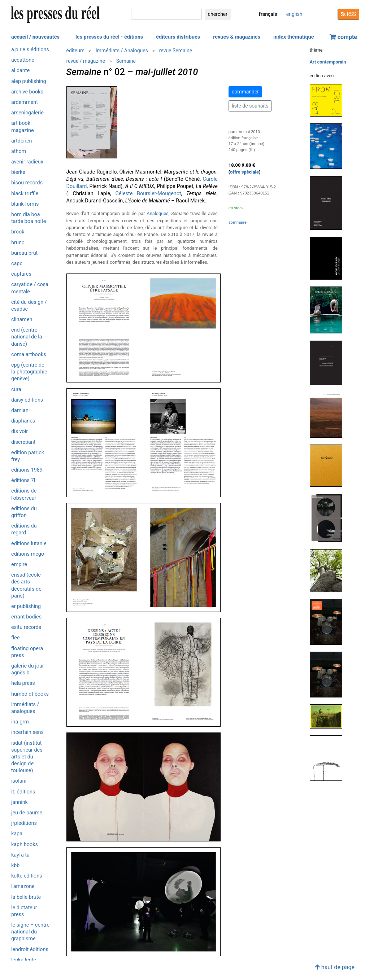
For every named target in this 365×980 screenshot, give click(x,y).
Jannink (19, 802)
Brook (18, 232)
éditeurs (75, 51)
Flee (15, 638)
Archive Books (27, 92)
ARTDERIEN (21, 141)
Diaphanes (23, 421)
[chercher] (166, 14)
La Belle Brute (26, 897)
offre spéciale (244, 172)
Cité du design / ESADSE (29, 306)
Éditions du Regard (24, 529)
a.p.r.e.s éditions (30, 50)
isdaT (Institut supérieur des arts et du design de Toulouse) (27, 757)
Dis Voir (19, 431)
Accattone (23, 60)
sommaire (238, 222)
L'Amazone (23, 886)
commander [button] (245, 92)
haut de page (335, 967)
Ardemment (25, 102)
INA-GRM (20, 722)
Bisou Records (27, 183)
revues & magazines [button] (237, 37)
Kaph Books (25, 845)
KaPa (17, 834)
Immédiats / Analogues (25, 708)
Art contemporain (328, 62)
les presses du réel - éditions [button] (109, 37)
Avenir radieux (27, 162)
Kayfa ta (20, 855)
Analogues (157, 213)
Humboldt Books (30, 694)
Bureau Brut (24, 253)
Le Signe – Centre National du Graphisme (30, 932)
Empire (19, 565)
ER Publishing (26, 606)
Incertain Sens (27, 732)
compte (343, 37)
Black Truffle (25, 194)
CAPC (17, 264)
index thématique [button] (294, 37)
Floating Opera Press (27, 652)
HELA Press (23, 683)
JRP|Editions (24, 823)
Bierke (18, 172)
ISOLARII (19, 781)
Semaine (126, 61)
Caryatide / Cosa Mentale (30, 288)
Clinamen (22, 320)
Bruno (18, 243)
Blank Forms (25, 204)
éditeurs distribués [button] (178, 37)
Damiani (20, 410)
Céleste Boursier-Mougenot (148, 194)
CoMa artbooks (29, 355)
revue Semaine (176, 51)
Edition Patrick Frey (28, 456)
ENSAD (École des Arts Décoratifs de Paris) (26, 585)
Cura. (17, 390)
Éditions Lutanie (29, 544)
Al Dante (20, 71)
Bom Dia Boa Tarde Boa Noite (29, 218)
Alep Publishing (29, 81)
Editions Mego (28, 554)
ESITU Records (26, 627)
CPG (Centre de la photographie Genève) (29, 372)
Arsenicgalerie (27, 113)
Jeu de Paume (27, 813)
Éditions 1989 (27, 470)
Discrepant (23, 442)
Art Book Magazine (23, 127)
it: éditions (23, 792)
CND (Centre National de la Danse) (27, 337)
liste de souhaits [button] (250, 106)
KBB (15, 865)
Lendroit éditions (30, 950)
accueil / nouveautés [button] (35, 37)
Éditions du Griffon (24, 512)
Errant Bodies (26, 617)
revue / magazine (86, 61)
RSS (348, 14)
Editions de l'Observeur (24, 494)
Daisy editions (27, 400)
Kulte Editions (27, 876)
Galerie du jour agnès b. (28, 669)
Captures (21, 274)
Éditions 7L (23, 480)
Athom (19, 151)
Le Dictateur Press (24, 911)
